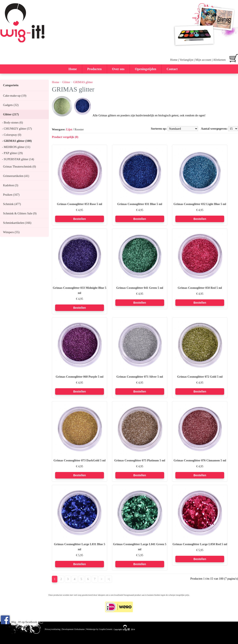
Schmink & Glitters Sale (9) (20, 213)
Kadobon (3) (11, 185)
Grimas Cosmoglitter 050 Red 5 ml (200, 288)
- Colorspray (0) (12, 135)
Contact (172, 69)
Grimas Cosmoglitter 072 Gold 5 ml (200, 377)
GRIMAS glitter (83, 82)
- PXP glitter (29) (12, 153)
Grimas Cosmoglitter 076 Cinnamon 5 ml (200, 460)
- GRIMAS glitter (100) (17, 141)
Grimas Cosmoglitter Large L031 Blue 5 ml (80, 547)
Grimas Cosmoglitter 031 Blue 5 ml (140, 204)
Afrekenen (219, 60)
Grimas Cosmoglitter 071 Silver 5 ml (140, 377)
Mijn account (203, 60)
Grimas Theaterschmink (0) (20, 167)
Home (174, 60)
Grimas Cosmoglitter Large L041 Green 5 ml (140, 547)
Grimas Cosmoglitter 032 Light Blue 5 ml (200, 204)
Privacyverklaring (52, 629)
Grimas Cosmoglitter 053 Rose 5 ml (80, 204)
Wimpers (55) (11, 232)
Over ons (118, 69)
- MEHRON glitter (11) (16, 147)
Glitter (66, 82)
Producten (94, 69)
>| (109, 579)
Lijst (69, 129)
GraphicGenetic (106, 629)
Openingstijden (146, 69)
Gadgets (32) (11, 105)
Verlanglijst (186, 60)
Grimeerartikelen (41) (16, 176)
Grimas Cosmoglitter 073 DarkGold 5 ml (80, 460)
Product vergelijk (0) (65, 137)
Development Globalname (73, 629)
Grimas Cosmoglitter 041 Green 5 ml (140, 288)
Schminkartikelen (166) (17, 223)
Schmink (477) (12, 204)
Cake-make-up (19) (15, 96)
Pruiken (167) (11, 195)
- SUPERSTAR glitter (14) (18, 159)
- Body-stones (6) (13, 122)
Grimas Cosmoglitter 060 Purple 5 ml (80, 377)
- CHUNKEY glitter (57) (17, 129)
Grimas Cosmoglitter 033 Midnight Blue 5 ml (79, 290)
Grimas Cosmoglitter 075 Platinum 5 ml (140, 460)
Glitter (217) (11, 114)
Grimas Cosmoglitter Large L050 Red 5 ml (200, 544)
